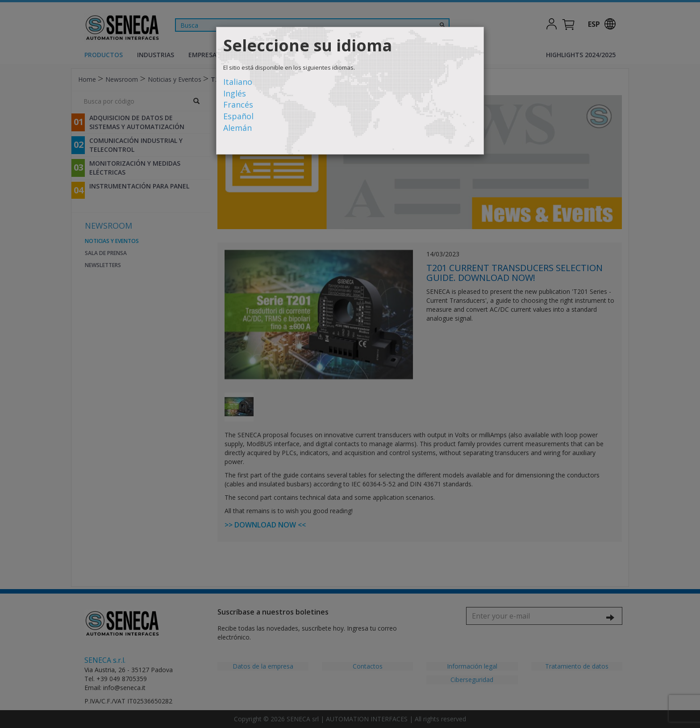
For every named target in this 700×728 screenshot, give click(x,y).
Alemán (237, 128)
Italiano (238, 82)
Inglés (235, 93)
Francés (238, 105)
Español (238, 116)
